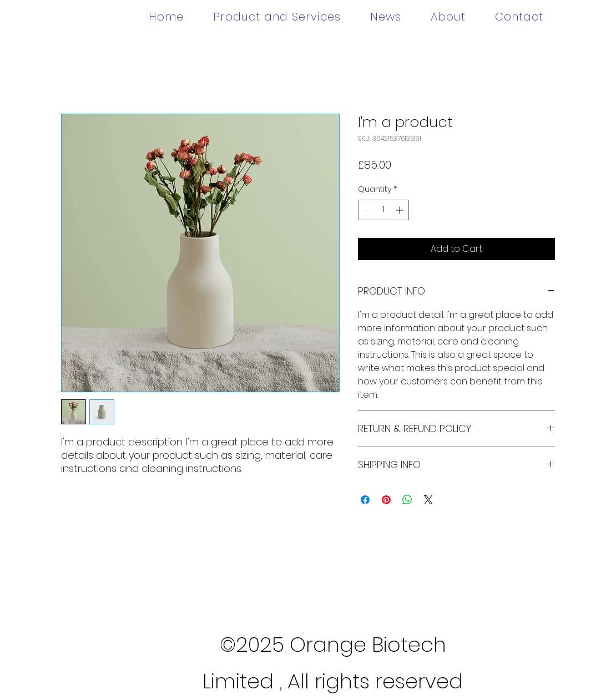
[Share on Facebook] (365, 500)
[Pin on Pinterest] (386, 500)
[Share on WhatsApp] (407, 500)
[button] (277, 17)
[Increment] (400, 210)
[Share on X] (428, 500)
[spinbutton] (383, 210)
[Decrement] (367, 210)
